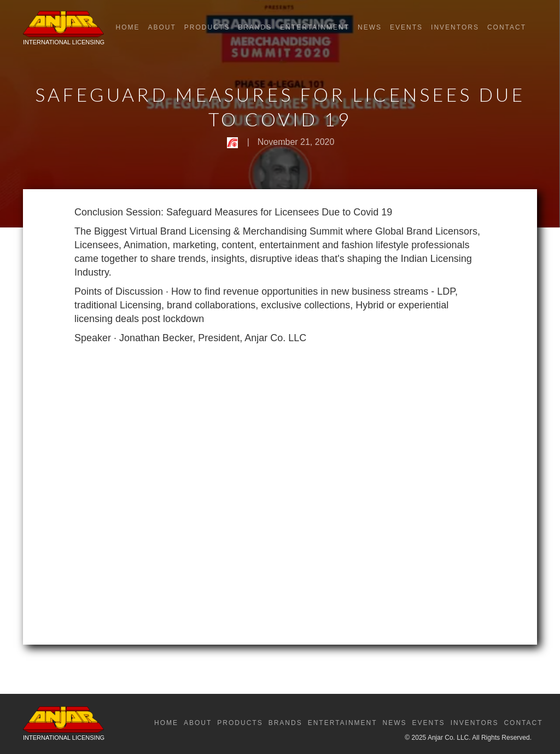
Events (406, 27)
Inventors (455, 27)
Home (127, 27)
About (162, 27)
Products (207, 27)
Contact (507, 27)
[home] (64, 31)
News (370, 27)
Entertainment (315, 27)
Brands (255, 27)
